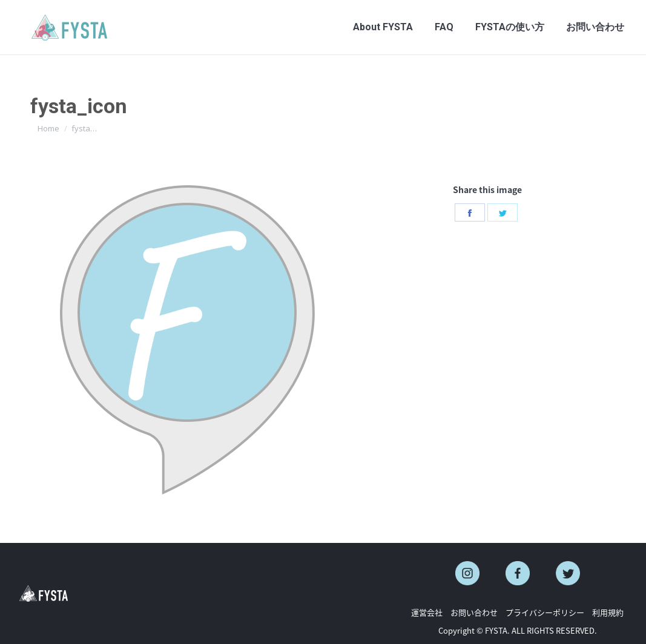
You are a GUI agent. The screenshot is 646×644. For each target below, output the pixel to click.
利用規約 (608, 612)
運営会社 (427, 612)
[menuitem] (383, 27)
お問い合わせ (474, 612)
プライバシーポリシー (545, 612)
